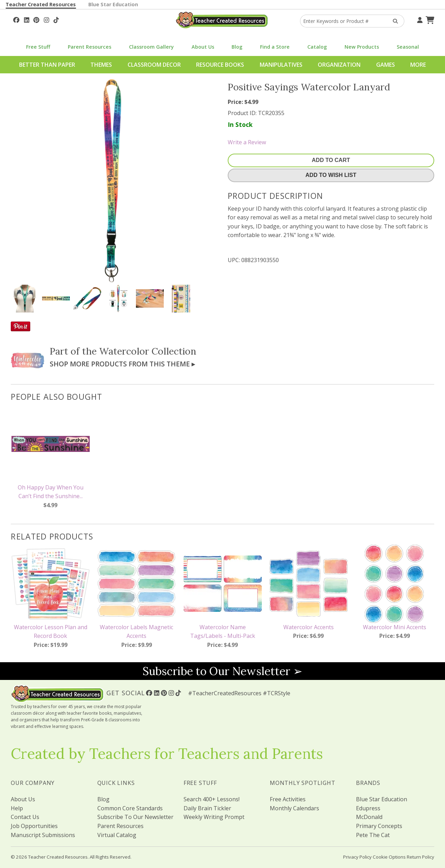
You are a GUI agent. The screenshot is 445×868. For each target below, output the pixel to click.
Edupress (368, 808)
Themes (101, 65)
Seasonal (408, 47)
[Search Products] (393, 21)
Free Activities (288, 799)
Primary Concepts (379, 826)
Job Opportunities (34, 826)
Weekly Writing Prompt (214, 817)
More (418, 65)
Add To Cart (331, 160)
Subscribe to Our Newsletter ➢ (222, 671)
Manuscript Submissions (43, 835)
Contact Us (25, 817)
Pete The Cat (373, 835)
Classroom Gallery (151, 47)
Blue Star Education (113, 4)
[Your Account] (419, 19)
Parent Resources (90, 47)
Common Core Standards (130, 808)
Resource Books (220, 65)
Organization (339, 65)
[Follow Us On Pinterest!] (36, 19)
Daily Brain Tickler (207, 808)
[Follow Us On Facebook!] (16, 19)
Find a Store (275, 47)
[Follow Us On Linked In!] (27, 19)
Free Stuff (38, 47)
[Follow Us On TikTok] (56, 19)
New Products (362, 47)
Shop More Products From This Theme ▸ (122, 364)
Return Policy (420, 857)
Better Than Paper (47, 65)
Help (17, 808)
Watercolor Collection (148, 351)
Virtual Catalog (117, 835)
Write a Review (247, 142)
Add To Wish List (331, 175)
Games (386, 65)
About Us (203, 47)
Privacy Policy (357, 857)
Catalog (317, 47)
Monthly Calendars (294, 808)
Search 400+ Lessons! (212, 799)
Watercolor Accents (309, 627)
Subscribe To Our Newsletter (135, 817)
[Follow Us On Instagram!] (46, 19)
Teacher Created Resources (41, 4)
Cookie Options (389, 857)
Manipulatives (281, 65)
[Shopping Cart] (429, 19)
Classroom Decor (154, 65)
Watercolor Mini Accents (395, 627)
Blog (237, 47)
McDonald (369, 817)
